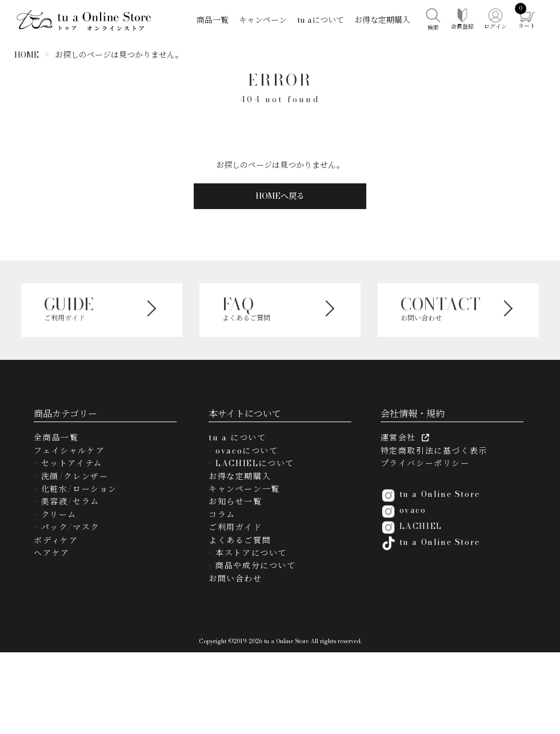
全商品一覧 (56, 438)
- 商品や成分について (252, 565)
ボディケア (56, 540)
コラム (222, 515)
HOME (27, 55)
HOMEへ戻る (280, 196)
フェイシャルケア (69, 451)
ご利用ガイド (235, 527)
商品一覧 (213, 20)
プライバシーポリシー (425, 463)
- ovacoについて (243, 451)
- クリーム (55, 515)
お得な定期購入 (382, 20)
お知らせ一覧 (235, 502)
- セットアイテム (68, 463)
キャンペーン (263, 20)
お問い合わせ (235, 579)
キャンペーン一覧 (244, 489)
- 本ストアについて (248, 553)
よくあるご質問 (240, 540)
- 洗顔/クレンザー (71, 476)
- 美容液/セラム (66, 502)
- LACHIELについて (251, 463)
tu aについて (321, 20)
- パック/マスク (66, 527)
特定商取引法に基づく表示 (434, 451)
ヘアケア (51, 553)
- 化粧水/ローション (75, 489)
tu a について (237, 438)
